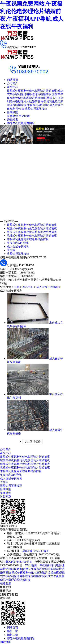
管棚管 (20, 109)
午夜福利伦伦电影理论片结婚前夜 (28, 239)
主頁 (17, 287)
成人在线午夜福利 (18, 246)
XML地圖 (31, 565)
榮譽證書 (12, 120)
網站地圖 (6, 642)
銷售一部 (12, 631)
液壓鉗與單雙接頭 (36, 109)
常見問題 (24, 116)
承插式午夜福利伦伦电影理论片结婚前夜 (32, 236)
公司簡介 (12, 83)
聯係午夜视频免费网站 (21, 123)
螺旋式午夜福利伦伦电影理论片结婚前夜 (32, 228)
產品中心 (12, 87)
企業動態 (12, 116)
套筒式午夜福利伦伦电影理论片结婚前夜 (32, 232)
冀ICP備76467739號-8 (35, 551)
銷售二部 (12, 635)
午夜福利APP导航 (38, 105)
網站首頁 (12, 80)
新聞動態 (12, 112)
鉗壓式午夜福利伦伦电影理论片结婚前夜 (32, 91)
